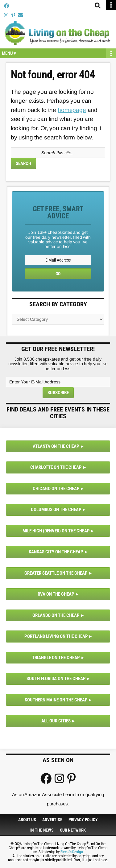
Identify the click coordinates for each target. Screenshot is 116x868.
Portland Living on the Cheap (56, 636)
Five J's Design (72, 852)
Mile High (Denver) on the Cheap (56, 531)
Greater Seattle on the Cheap (56, 573)
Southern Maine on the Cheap (56, 700)
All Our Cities (56, 721)
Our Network (73, 830)
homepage (72, 110)
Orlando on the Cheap (56, 615)
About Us (27, 820)
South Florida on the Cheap (56, 679)
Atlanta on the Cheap (56, 446)
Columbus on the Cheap (56, 510)
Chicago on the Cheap (56, 489)
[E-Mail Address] (58, 260)
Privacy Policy (83, 820)
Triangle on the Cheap (56, 658)
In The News (42, 830)
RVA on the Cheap (56, 594)
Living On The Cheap (58, 33)
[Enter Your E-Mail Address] (58, 382)
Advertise (52, 820)
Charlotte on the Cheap (56, 467)
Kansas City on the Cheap (56, 552)
